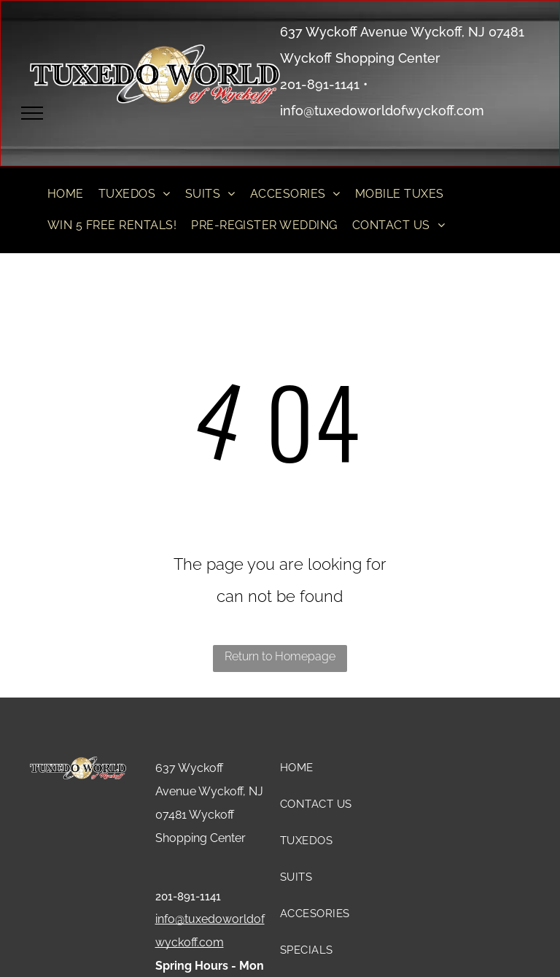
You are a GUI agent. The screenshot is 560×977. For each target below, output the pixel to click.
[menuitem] (66, 194)
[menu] (32, 113)
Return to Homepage (280, 656)
